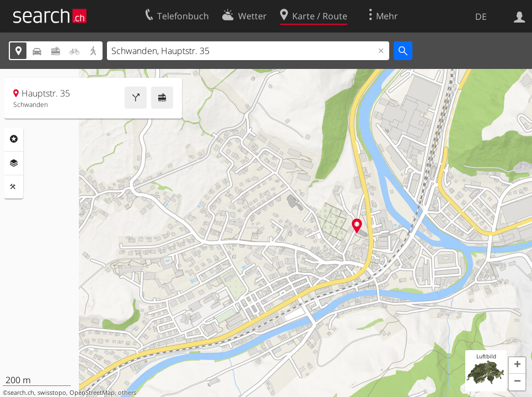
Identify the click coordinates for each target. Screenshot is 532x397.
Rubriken (14, 139)
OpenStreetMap (92, 393)
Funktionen (14, 187)
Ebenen (14, 163)
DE (481, 17)
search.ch (21, 393)
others (127, 393)
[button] (517, 366)
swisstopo (52, 393)
